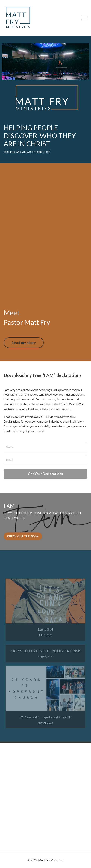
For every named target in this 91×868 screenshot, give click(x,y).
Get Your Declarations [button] (45, 474)
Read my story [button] (24, 342)
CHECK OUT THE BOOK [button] (23, 536)
